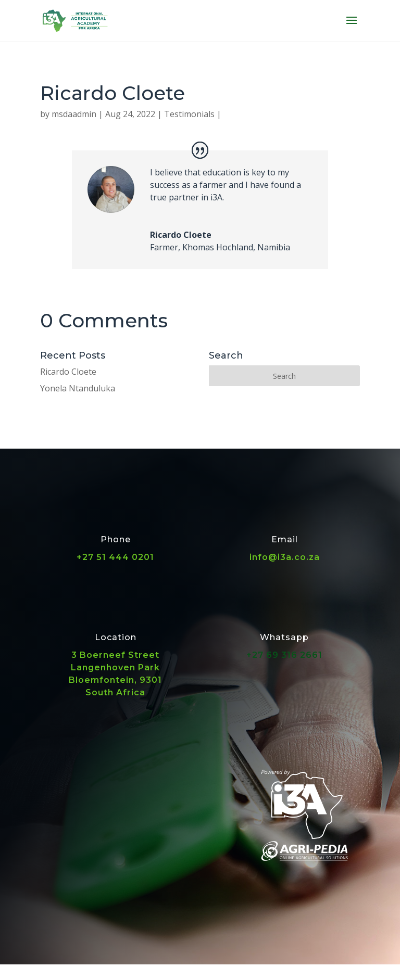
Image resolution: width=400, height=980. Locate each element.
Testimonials (189, 114)
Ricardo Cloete (68, 372)
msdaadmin (74, 114)
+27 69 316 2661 (284, 655)
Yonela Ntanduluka (78, 388)
